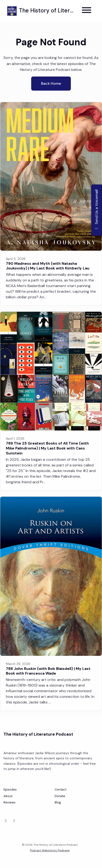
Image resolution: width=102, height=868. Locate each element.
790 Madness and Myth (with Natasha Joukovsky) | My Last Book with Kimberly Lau (48, 266)
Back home (51, 83)
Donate (60, 796)
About (8, 796)
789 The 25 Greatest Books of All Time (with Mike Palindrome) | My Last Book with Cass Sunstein (47, 448)
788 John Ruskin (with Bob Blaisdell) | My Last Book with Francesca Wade (48, 671)
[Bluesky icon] (6, 821)
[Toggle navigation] (87, 11)
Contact (60, 789)
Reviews (9, 802)
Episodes (10, 789)
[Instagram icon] (14, 821)
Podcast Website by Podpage (50, 850)
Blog (58, 802)
